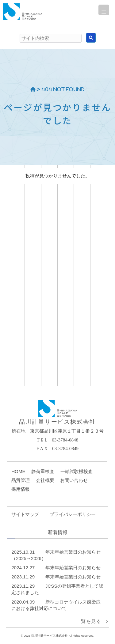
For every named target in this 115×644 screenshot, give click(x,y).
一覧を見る (88, 621)
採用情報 (21, 489)
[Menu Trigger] (104, 10)
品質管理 (21, 480)
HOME (18, 471)
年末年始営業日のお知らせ (73, 568)
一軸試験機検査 (77, 471)
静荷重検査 (43, 471)
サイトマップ (25, 514)
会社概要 (45, 480)
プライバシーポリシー (73, 514)
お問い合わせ (74, 480)
